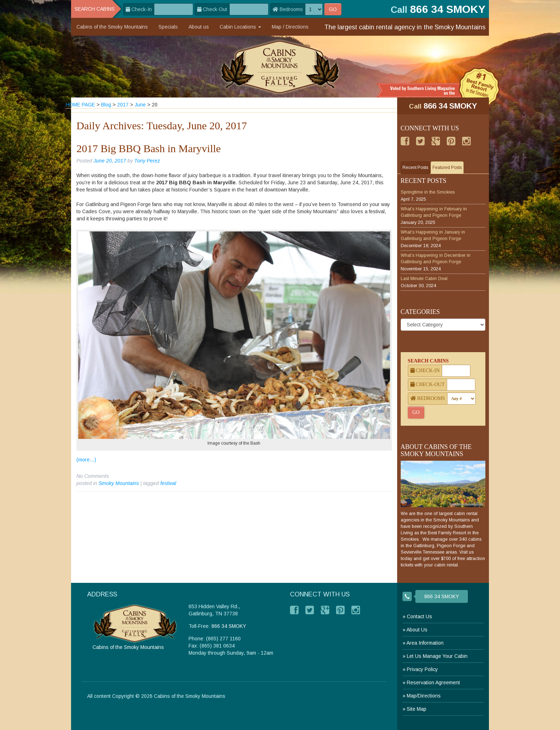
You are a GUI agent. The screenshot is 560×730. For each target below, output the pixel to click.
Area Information (425, 643)
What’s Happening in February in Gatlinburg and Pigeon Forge (434, 212)
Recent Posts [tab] (415, 167)
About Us (417, 630)
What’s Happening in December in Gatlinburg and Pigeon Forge (436, 259)
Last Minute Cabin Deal (424, 279)
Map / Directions (290, 27)
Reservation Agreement (433, 682)
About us (199, 27)
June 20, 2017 (110, 161)
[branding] (280, 67)
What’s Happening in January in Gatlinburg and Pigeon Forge (433, 235)
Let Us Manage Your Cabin (437, 656)
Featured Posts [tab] (447, 167)
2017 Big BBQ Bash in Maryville (149, 148)
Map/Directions (424, 696)
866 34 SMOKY (450, 106)
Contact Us (419, 616)
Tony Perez (147, 161)
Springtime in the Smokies (428, 192)
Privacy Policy (422, 669)
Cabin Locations (240, 27)
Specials (168, 27)
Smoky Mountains (119, 483)
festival (168, 483)
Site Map (417, 709)
